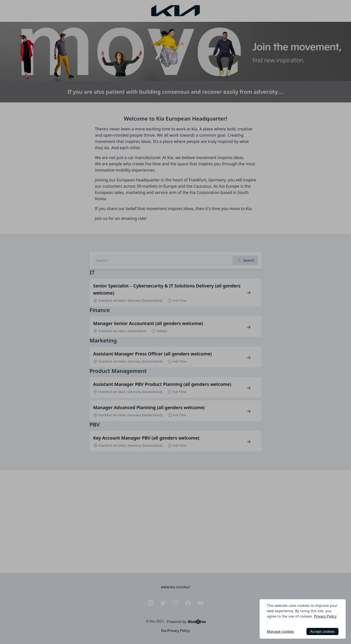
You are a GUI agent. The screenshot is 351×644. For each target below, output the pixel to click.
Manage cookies (280, 631)
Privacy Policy (325, 616)
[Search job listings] (163, 260)
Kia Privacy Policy (175, 631)
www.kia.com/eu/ (175, 587)
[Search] (245, 260)
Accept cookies (322, 631)
